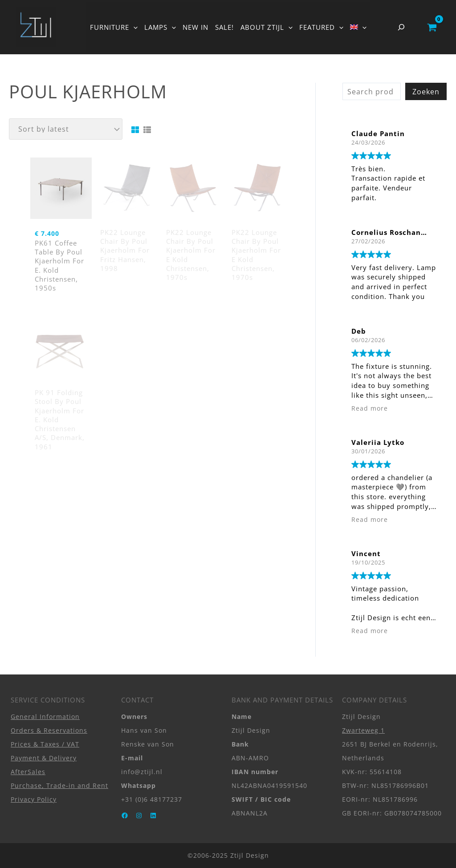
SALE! (224, 27)
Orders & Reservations (49, 730)
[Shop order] (66, 129)
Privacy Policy (34, 799)
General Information (45, 717)
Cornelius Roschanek (391, 232)
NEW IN (195, 27)
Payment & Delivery (44, 758)
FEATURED (321, 27)
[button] (133, 27)
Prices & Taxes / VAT (45, 744)
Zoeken (426, 92)
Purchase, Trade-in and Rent (59, 785)
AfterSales (28, 772)
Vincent (366, 553)
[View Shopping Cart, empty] (432, 27)
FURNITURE (114, 27)
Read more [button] (370, 408)
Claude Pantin (378, 133)
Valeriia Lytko (378, 442)
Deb (359, 331)
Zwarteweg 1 (363, 730)
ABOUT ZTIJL (267, 27)
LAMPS (160, 27)
